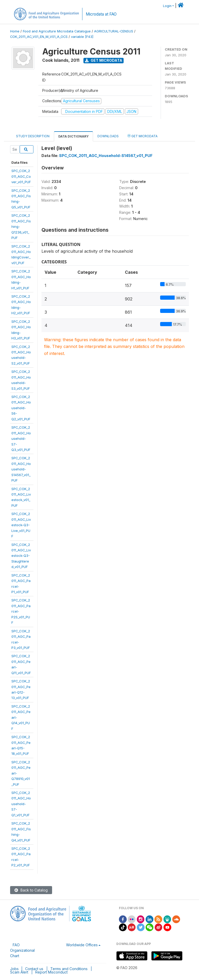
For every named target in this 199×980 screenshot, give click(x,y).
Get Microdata (104, 60)
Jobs (14, 969)
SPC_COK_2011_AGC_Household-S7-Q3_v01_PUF (21, 438)
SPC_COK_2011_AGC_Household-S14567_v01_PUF (21, 469)
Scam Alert (19, 972)
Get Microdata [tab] (143, 136)
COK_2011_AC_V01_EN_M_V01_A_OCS (39, 37)
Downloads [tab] (108, 136)
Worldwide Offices (82, 945)
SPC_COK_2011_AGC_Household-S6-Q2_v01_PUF (21, 408)
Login (167, 6)
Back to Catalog (31, 890)
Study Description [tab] (33, 136)
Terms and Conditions (69, 969)
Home (15, 31)
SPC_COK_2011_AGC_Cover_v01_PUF (21, 176)
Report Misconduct (51, 972)
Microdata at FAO (101, 14)
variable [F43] (82, 37)
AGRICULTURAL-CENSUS (114, 31)
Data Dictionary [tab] (73, 136)
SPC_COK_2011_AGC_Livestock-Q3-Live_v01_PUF (21, 525)
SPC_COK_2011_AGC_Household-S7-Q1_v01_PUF (21, 804)
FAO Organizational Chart (22, 950)
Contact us (34, 969)
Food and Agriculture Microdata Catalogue (57, 31)
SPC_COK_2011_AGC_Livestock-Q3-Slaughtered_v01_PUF (21, 556)
